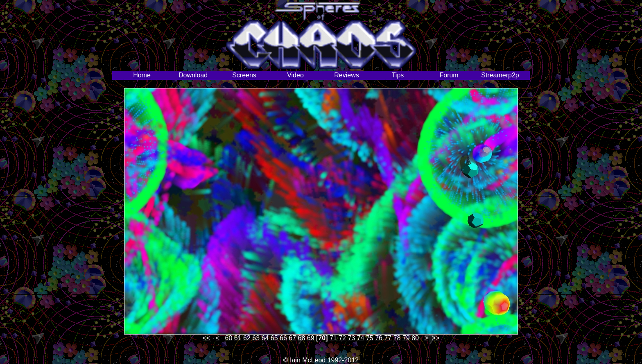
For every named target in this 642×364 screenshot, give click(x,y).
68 (302, 338)
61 (238, 338)
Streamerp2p (500, 75)
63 (256, 338)
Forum (449, 75)
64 (265, 338)
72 (342, 338)
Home (142, 75)
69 (311, 338)
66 (283, 338)
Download (193, 75)
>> (436, 338)
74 (361, 338)
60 (229, 338)
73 (351, 338)
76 (379, 338)
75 (370, 338)
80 (415, 338)
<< (207, 338)
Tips (398, 75)
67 (292, 338)
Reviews (346, 75)
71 (333, 338)
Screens (244, 75)
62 (247, 338)
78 (397, 338)
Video (295, 75)
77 (388, 338)
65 (274, 338)
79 (406, 338)
